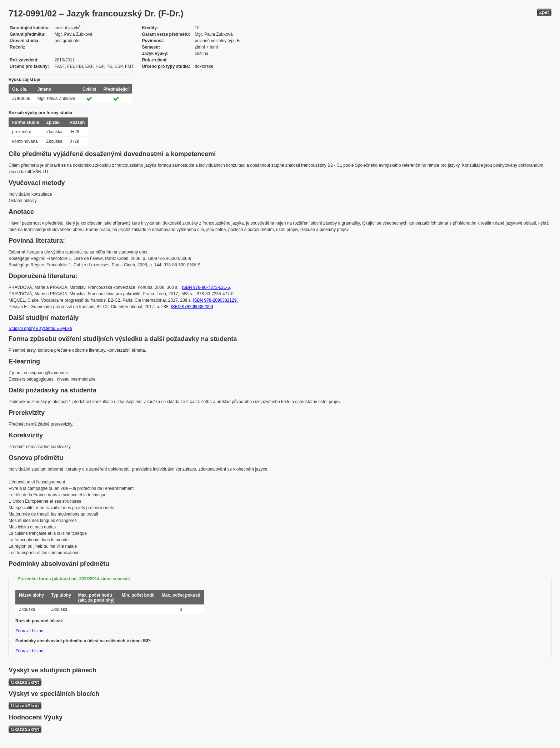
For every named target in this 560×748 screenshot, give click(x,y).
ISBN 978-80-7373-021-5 (206, 287)
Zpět (544, 12)
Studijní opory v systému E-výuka (40, 328)
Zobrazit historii (30, 631)
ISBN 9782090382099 (192, 307)
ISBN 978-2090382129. (215, 300)
